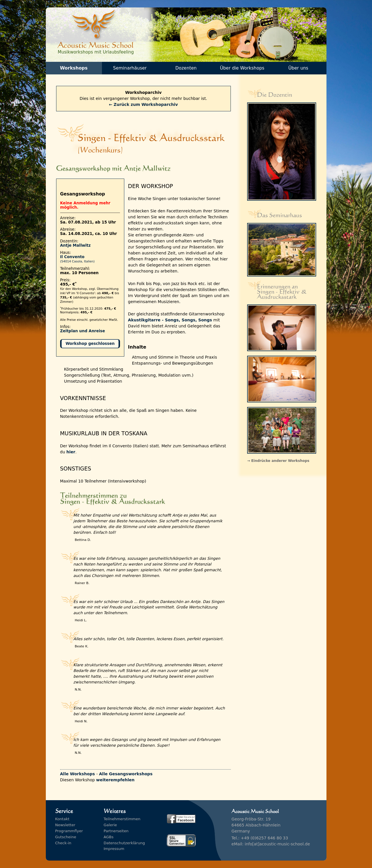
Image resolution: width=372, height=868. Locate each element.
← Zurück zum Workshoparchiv (143, 104)
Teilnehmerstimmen (122, 819)
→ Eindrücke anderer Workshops (278, 461)
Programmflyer (69, 831)
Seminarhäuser (130, 68)
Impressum (114, 849)
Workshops (74, 68)
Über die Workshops (242, 68)
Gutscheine (66, 837)
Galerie (110, 825)
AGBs (109, 837)
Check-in (63, 843)
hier (71, 452)
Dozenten (186, 68)
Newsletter (65, 825)
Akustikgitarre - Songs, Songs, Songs (170, 320)
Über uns (298, 68)
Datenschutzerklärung (124, 843)
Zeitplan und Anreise (83, 331)
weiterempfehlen (115, 780)
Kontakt (62, 819)
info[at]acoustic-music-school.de (277, 844)
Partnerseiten (116, 831)
